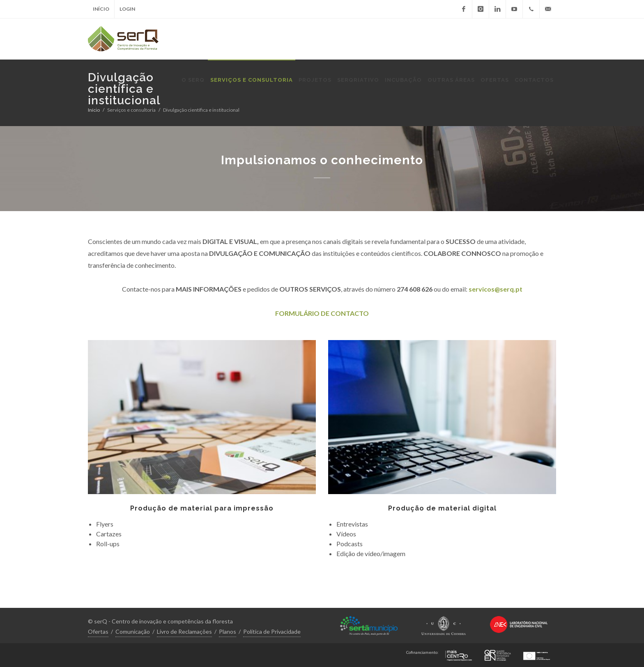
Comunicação (133, 631)
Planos (228, 631)
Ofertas (98, 631)
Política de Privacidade (272, 631)
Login (127, 9)
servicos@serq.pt (496, 289)
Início (101, 9)
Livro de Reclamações (184, 631)
